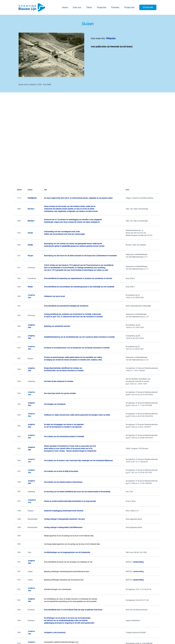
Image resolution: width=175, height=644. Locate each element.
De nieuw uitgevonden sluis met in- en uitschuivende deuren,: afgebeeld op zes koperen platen (78, 198)
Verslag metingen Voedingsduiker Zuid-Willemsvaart (63, 527)
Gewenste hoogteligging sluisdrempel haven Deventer (64, 511)
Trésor (89, 7)
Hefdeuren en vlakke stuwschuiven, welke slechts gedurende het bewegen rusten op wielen (77, 415)
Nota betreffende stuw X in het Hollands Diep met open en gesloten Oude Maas (73, 610)
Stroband (31, 610)
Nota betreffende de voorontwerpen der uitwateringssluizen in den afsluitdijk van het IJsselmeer (79, 287)
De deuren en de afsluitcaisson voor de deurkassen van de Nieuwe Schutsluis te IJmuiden (77, 348)
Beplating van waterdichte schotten (57, 326)
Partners (115, 7)
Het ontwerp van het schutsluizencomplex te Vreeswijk (64, 436)
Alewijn (30, 233)
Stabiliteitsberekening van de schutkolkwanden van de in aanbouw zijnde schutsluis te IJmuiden (79, 337)
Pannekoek (32, 278)
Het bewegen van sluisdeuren (55, 404)
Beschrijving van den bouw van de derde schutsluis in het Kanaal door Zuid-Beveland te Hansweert (80, 256)
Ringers (30, 358)
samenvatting (138, 580)
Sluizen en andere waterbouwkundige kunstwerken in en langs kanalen (70, 501)
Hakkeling (31, 381)
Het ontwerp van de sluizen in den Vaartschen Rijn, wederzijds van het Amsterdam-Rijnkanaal (78, 460)
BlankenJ (31, 209)
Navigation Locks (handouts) (55, 632)
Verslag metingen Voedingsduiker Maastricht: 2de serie (64, 519)
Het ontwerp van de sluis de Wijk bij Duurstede (61, 471)
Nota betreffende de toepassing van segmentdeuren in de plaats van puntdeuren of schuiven (78, 278)
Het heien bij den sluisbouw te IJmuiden (59, 381)
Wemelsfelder (33, 519)
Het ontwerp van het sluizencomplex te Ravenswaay (63, 482)
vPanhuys (31, 268)
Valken (30, 571)
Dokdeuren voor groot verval (54, 296)
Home (65, 7)
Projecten (102, 7)
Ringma (30, 511)
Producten (129, 7)
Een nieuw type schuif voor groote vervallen (60, 393)
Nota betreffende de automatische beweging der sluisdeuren (66, 306)
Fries (29, 552)
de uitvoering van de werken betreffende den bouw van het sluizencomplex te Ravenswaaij (77, 492)
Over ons (77, 7)
